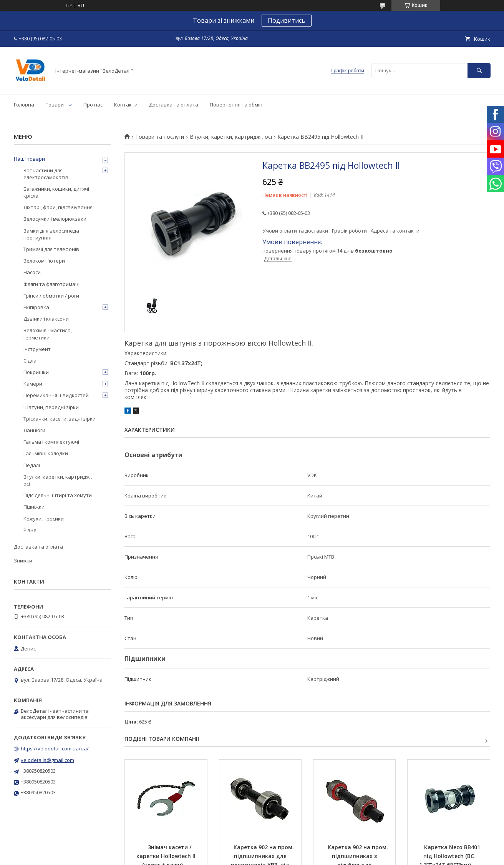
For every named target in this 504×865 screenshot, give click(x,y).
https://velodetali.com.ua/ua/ (55, 749)
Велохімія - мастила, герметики (48, 334)
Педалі (32, 465)
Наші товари (29, 159)
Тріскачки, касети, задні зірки (60, 419)
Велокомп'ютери (44, 261)
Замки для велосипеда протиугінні (51, 234)
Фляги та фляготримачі (51, 284)
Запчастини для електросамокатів (46, 174)
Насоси (32, 272)
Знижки (23, 561)
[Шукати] (479, 71)
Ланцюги (34, 430)
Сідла (30, 361)
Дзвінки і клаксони (46, 319)
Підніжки (34, 507)
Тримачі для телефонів (51, 249)
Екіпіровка (36, 307)
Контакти (126, 105)
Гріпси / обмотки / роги (51, 296)
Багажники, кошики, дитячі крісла (56, 192)
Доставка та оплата (174, 105)
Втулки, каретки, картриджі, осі (231, 137)
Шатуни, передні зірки (51, 407)
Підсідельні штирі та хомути (58, 495)
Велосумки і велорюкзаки (55, 219)
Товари (55, 105)
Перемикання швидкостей (56, 395)
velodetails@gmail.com (47, 760)
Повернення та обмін (236, 105)
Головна (24, 105)
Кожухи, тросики (44, 519)
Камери (33, 384)
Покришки (36, 372)
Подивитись (287, 20)
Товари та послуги (160, 137)
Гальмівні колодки (46, 453)
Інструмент (37, 349)
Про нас (93, 105)
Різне (30, 530)
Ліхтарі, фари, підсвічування (58, 207)
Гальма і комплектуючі (51, 442)
